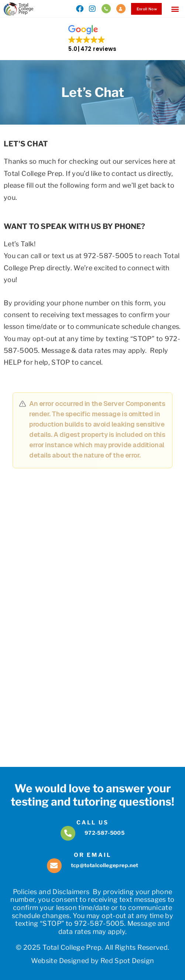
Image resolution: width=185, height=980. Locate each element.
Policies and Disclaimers (51, 892)
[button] (175, 9)
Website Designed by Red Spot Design (93, 961)
